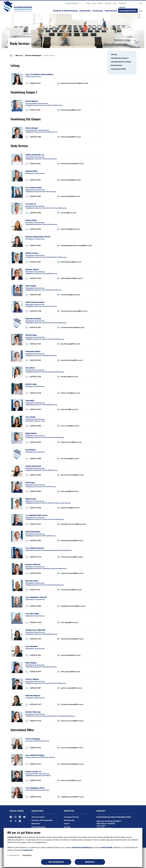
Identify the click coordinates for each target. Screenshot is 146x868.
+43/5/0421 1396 (33, 137)
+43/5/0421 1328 (33, 475)
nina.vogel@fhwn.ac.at (69, 622)
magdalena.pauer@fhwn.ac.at (72, 797)
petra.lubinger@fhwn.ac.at (71, 137)
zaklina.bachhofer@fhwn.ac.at (72, 164)
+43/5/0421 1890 (33, 213)
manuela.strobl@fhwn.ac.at (71, 590)
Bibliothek (36, 824)
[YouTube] (24, 818)
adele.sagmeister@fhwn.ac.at (72, 541)
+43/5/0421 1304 (33, 409)
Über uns (108, 3)
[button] (141, 11)
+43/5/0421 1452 (33, 780)
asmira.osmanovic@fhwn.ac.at (72, 475)
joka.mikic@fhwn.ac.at (69, 409)
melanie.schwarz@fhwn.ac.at (72, 557)
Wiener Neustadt (71, 3)
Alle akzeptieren (56, 862)
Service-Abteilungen (33, 55)
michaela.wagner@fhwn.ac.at (72, 704)
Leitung (114, 54)
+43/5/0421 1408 (33, 623)
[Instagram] (16, 818)
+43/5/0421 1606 (33, 672)
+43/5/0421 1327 (33, 246)
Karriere (100, 3)
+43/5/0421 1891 (33, 180)
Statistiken (27, 855)
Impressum (28, 850)
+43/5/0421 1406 (33, 311)
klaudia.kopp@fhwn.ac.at (70, 344)
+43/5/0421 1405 (33, 721)
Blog (94, 3)
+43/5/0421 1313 (33, 164)
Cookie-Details (106, 847)
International (111, 11)
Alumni (67, 824)
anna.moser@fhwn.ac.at (70, 426)
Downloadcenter (38, 827)
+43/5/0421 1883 (33, 426)
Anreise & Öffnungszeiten (42, 820)
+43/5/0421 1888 (33, 459)
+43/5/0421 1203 (33, 442)
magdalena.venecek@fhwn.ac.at (73, 606)
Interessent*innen (128, 11)
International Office (118, 69)
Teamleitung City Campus (121, 62)
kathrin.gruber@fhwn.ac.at (71, 780)
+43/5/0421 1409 (33, 557)
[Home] (11, 55)
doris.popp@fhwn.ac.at (69, 491)
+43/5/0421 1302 (33, 229)
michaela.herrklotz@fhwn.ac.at (72, 327)
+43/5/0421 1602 (33, 360)
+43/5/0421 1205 (33, 344)
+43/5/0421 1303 (33, 573)
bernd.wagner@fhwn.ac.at (71, 110)
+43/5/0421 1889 (33, 606)
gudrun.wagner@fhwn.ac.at (71, 688)
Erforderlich (14, 855)
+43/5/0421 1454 (33, 764)
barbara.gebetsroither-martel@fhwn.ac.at (76, 246)
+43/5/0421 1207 (33, 524)
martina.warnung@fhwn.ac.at (72, 721)
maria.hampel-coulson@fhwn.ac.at (74, 311)
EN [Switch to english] (141, 3)
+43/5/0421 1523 (33, 328)
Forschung (98, 11)
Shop (115, 3)
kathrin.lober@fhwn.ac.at (70, 393)
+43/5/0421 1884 (33, 491)
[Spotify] (20, 822)
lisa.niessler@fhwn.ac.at (70, 459)
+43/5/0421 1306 (33, 278)
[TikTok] (11, 822)
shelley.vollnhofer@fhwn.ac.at (72, 639)
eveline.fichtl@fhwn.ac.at (70, 229)
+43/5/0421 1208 (33, 508)
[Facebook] (11, 818)
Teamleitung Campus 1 (120, 58)
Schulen (67, 827)
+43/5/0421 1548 (33, 393)
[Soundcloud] (16, 822)
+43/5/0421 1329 (33, 655)
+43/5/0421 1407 (33, 704)
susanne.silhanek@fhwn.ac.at (72, 573)
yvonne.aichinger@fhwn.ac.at (72, 748)
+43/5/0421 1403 (33, 639)
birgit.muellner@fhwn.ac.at (71, 442)
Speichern (90, 862)
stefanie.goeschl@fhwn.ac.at (72, 278)
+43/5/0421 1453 (33, 748)
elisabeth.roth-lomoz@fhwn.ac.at (73, 524)
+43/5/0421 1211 (33, 590)
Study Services (117, 65)
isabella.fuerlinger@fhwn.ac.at (72, 764)
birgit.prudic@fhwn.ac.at (70, 508)
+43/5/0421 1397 (33, 688)
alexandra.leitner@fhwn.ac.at (72, 360)
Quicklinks (123, 3)
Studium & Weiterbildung (65, 11)
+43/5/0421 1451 (33, 83)
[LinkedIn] (20, 818)
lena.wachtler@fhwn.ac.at (70, 655)
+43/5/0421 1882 (33, 541)
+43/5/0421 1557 (33, 262)
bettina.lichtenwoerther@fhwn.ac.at (74, 83)
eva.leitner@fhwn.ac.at (69, 377)
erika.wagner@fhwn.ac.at (70, 672)
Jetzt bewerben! (38, 817)
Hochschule (85, 11)
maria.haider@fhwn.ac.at (70, 295)
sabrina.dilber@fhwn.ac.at (71, 180)
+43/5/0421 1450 (33, 797)
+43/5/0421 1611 (33, 110)
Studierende (69, 820)
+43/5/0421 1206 (33, 377)
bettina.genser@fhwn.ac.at (71, 262)
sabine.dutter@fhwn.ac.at (70, 196)
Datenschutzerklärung (82, 847)
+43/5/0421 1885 (33, 295)
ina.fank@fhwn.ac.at (68, 213)
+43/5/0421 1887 (33, 196)
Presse (88, 3)
